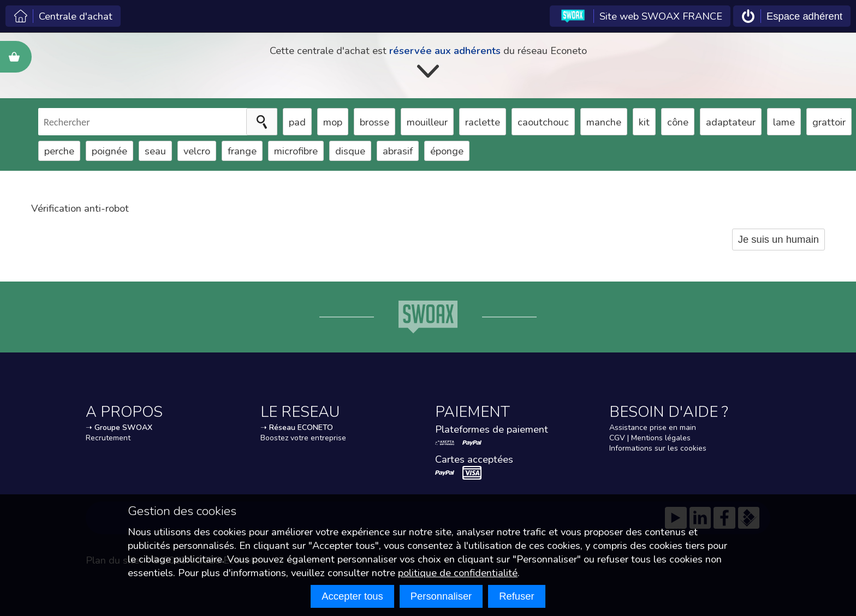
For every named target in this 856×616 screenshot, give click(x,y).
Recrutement (108, 438)
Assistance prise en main (653, 427)
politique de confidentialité (458, 573)
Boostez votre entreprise (303, 438)
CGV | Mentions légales (650, 438)
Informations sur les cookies (658, 448)
